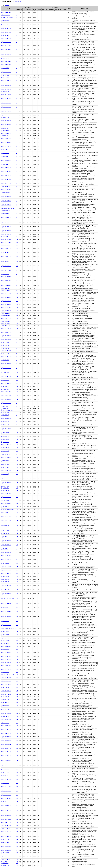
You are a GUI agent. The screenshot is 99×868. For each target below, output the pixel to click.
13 (16, 65)
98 (16, 237)
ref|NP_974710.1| (5, 537)
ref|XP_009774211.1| (6, 694)
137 (17, 383)
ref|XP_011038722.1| (6, 734)
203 (17, 697)
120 (17, 444)
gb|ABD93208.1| (5, 563)
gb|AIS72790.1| (5, 406)
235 (17, 806)
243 (17, 836)
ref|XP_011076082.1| (6, 822)
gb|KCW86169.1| (5, 776)
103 (17, 242)
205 (17, 703)
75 (16, 412)
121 (17, 311)
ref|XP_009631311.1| (6, 351)
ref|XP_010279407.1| (6, 765)
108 (17, 256)
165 (17, 494)
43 (16, 409)
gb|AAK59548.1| (5, 252)
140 (17, 392)
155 (17, 474)
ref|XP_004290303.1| (6, 339)
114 (17, 436)
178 (17, 541)
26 (16, 549)
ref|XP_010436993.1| (6, 541)
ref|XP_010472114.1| (6, 61)
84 (16, 186)
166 (17, 497)
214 (17, 720)
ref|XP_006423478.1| (6, 49)
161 (17, 586)
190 (17, 641)
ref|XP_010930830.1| (6, 115)
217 (17, 734)
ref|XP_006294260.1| (6, 266)
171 (17, 513)
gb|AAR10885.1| (5, 641)
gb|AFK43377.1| (5, 632)
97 (16, 560)
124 (17, 567)
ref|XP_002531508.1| (6, 54)
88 (16, 196)
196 (17, 674)
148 (17, 649)
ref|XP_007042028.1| (6, 124)
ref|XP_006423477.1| (6, 28)
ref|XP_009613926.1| (6, 567)
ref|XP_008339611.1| (6, 751)
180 (17, 545)
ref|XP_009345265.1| (6, 471)
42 (16, 35)
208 (17, 713)
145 (17, 573)
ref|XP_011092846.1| (6, 12)
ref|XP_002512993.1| (6, 429)
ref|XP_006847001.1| (6, 227)
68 (16, 411)
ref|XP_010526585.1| (6, 196)
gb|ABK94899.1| (5, 853)
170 (17, 509)
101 (17, 563)
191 (17, 643)
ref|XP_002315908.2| (6, 744)
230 (17, 786)
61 (16, 98)
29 (16, 281)
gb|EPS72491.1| (5, 451)
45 (16, 164)
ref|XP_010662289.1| (6, 725)
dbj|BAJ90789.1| (5, 697)
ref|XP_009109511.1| (6, 301)
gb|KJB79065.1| (5, 439)
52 (16, 58)
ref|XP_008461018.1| (6, 660)
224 (17, 760)
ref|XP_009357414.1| (6, 748)
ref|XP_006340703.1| (6, 444)
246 (17, 846)
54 (16, 89)
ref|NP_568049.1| (5, 513)
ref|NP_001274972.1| (6, 560)
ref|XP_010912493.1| (6, 32)
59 (16, 94)
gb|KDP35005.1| (5, 716)
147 (17, 458)
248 (17, 853)
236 (17, 810)
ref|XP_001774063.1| (6, 786)
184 (17, 632)
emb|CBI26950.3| (5, 723)
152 (17, 467)
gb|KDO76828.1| (5, 769)
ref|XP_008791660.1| (6, 103)
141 (17, 396)
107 (17, 252)
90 (16, 418)
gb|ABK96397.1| (5, 92)
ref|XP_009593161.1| (6, 691)
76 (16, 289)
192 (17, 646)
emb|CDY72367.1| (5, 290)
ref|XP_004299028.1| (6, 798)
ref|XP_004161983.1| (6, 832)
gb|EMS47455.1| (5, 490)
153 (17, 525)
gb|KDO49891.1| (5, 58)
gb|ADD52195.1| (5, 131)
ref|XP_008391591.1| (6, 311)
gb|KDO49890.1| (5, 35)
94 (16, 425)
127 (17, 324)
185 (17, 616)
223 (17, 756)
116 (17, 439)
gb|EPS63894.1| (5, 590)
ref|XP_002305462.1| (6, 80)
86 (16, 193)
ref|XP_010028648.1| (6, 205)
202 (17, 694)
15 (16, 336)
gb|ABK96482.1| (5, 77)
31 (16, 24)
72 (16, 118)
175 (17, 537)
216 (17, 730)
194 (17, 672)
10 (16, 211)
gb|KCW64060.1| (5, 150)
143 (17, 570)
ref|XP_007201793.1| (6, 594)
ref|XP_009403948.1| (6, 856)
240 (17, 826)
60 (16, 351)
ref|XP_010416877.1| (6, 234)
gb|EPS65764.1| (5, 865)
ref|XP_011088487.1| (6, 168)
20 (16, 21)
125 (17, 318)
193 (17, 656)
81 (16, 360)
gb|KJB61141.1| (5, 709)
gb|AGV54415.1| (5, 360)
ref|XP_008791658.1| (6, 111)
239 (17, 822)
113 (17, 433)
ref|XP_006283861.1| (6, 545)
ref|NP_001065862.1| (6, 396)
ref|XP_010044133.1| (6, 806)
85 (16, 190)
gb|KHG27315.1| (5, 461)
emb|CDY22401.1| (5, 322)
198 (17, 861)
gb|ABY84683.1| (5, 577)
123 (17, 315)
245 (17, 842)
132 (17, 329)
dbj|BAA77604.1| (5, 442)
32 (16, 406)
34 (16, 28)
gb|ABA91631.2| (5, 387)
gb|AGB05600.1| (5, 412)
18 (16, 75)
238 (17, 819)
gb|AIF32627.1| (5, 863)
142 (17, 454)
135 (17, 665)
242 (17, 832)
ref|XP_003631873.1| (6, 138)
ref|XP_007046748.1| (6, 285)
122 (17, 313)
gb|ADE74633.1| (5, 348)
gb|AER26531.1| (5, 213)
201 (17, 688)
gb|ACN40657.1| (5, 534)
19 (16, 77)
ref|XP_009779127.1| (6, 146)
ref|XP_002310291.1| (6, 521)
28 (16, 213)
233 (17, 798)
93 (16, 231)
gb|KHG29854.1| (5, 467)
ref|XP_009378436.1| (6, 307)
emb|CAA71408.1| (5, 454)
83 (16, 184)
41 (16, 160)
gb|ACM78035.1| (5, 507)
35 (16, 146)
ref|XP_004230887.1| (6, 403)
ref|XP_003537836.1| (6, 172)
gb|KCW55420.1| (5, 128)
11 (16, 133)
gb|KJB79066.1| (5, 448)
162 (17, 669)
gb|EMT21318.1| (5, 500)
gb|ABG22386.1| (5, 342)
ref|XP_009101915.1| (6, 625)
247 (17, 850)
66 (16, 552)
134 (17, 377)
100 (17, 294)
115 (17, 307)
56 (16, 61)
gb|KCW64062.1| (5, 153)
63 (16, 107)
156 (17, 478)
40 (16, 285)
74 (16, 120)
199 (17, 681)
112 (17, 304)
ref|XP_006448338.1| (6, 791)
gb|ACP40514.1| (5, 409)
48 (16, 45)
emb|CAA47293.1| (5, 211)
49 (16, 49)
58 (16, 92)
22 (16, 138)
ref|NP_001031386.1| (6, 222)
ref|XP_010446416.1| (6, 646)
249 (17, 856)
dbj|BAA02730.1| (5, 389)
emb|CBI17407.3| (5, 136)
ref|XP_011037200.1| (6, 107)
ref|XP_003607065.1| (6, 586)
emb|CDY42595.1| (5, 324)
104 (17, 521)
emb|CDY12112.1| (5, 315)
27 (16, 142)
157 (17, 483)
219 (17, 740)
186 (17, 635)
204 (17, 699)
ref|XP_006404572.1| (6, 201)
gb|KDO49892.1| (5, 24)
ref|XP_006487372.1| (6, 42)
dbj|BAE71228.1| (5, 643)
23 (16, 517)
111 (17, 301)
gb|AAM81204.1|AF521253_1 (8, 628)
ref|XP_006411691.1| (6, 294)
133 (17, 662)
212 (17, 723)
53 (16, 85)
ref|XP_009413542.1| (6, 318)
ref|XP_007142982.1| (6, 780)
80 (16, 415)
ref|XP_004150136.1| (6, 652)
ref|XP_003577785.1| (6, 684)
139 (17, 389)
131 (17, 325)
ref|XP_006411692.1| (6, 329)
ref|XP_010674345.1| (6, 720)
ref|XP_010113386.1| (6, 271)
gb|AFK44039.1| (5, 649)
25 (16, 276)
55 (16, 346)
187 (17, 621)
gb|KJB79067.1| (5, 474)
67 (16, 111)
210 (17, 776)
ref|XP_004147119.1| (6, 836)
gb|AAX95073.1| (5, 373)
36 (16, 32)
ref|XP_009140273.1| (6, 231)
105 (17, 245)
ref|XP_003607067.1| (6, 662)
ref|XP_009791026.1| (6, 494)
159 (17, 582)
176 (17, 594)
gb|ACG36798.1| (5, 486)
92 (16, 421)
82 (16, 363)
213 (17, 716)
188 (17, 638)
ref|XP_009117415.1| (6, 239)
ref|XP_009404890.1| (6, 89)
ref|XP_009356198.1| (6, 737)
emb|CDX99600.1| (5, 186)
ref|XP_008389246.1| (6, 760)
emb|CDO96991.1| (5, 15)
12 (16, 274)
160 (17, 486)
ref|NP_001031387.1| (6, 248)
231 (17, 791)
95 (16, 234)
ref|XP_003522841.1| (6, 377)
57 (16, 348)
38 (16, 153)
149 (17, 461)
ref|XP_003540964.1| (6, 142)
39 (16, 156)
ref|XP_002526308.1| (6, 846)
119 (17, 660)
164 (17, 490)
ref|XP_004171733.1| (6, 669)
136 (17, 380)
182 (17, 607)
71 (16, 115)
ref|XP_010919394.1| (6, 176)
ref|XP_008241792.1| (6, 570)
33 (16, 217)
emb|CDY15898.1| (5, 193)
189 (17, 625)
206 (17, 706)
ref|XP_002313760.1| (6, 72)
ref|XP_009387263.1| (6, 756)
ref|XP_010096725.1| (6, 713)
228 (17, 783)
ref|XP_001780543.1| (6, 810)
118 (17, 266)
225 (17, 863)
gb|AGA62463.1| (5, 464)
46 (16, 42)
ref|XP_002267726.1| (6, 190)
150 (17, 464)
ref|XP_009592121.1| (6, 133)
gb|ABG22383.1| (5, 346)
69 (16, 168)
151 (17, 652)
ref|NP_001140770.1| (6, 611)
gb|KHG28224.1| (5, 436)
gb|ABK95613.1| (5, 118)
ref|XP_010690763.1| (6, 333)
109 (17, 261)
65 (16, 222)
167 (17, 500)
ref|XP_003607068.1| (6, 665)
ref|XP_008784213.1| (6, 39)
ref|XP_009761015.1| (6, 517)
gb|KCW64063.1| (5, 156)
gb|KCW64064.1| (5, 164)
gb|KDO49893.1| (5, 21)
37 (16, 150)
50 (16, 54)
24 (16, 339)
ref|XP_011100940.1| (6, 276)
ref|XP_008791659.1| (6, 98)
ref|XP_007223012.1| (6, 730)
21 (16, 136)
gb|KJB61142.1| (5, 699)
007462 (7, 5)
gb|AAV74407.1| (5, 68)
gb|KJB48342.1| (5, 421)
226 (17, 765)
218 (17, 737)
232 (17, 795)
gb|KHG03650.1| (5, 706)
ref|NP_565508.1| (5, 261)
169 (17, 507)
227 (17, 780)
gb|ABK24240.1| (5, 530)
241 (17, 828)
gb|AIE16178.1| (5, 802)
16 (16, 18)
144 (17, 400)
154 (17, 471)
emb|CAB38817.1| (5, 525)
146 (17, 577)
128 (17, 373)
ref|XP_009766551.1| (6, 368)
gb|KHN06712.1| (5, 842)
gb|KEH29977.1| (5, 582)
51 (16, 80)
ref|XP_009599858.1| (6, 336)
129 (17, 448)
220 (17, 744)
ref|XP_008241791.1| (6, 573)
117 (17, 442)
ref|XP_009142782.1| (6, 383)
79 (16, 357)
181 (17, 603)
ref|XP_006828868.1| (6, 815)
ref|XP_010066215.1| (6, 160)
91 (16, 227)
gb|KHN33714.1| (5, 380)
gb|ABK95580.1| (5, 75)
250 (17, 859)
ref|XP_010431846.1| (6, 504)
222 (17, 751)
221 (17, 748)
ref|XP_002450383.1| (6, 616)
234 (17, 802)
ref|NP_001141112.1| (6, 603)
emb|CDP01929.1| (5, 289)
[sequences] (18, 2)
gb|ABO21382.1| (5, 433)
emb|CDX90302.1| (5, 313)
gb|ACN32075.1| (5, 635)
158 (17, 579)
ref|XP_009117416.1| (6, 242)
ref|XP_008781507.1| (6, 120)
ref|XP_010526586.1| (6, 180)
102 (17, 239)
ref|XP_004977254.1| (6, 681)
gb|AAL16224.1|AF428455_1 (8, 509)
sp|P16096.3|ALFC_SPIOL (7, 208)
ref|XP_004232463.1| (6, 497)
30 (16, 403)
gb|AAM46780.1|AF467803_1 (8, 18)
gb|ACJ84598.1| (5, 579)
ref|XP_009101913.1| (6, 678)
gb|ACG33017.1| (5, 621)
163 (17, 488)
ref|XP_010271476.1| (6, 400)
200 (17, 684)
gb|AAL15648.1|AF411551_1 (8, 411)
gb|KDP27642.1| (5, 274)
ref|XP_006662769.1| (6, 392)
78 (16, 180)
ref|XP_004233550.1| (6, 656)
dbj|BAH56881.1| (5, 237)
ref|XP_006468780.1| (6, 795)
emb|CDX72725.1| (5, 325)
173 (17, 530)
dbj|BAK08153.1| (5, 488)
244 (17, 840)
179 (17, 599)
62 (16, 103)
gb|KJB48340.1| (5, 425)
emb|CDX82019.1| (5, 245)
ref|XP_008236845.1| (6, 458)
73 (16, 555)
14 (16, 68)
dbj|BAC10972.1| (5, 861)
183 (17, 611)
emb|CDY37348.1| (5, 859)
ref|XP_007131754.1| (6, 357)
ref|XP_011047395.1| (6, 65)
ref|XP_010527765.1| (6, 826)
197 (17, 678)
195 (17, 691)
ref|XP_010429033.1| (6, 45)
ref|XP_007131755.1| (6, 363)
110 (17, 298)
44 (16, 39)
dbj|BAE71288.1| (5, 607)
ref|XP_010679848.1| (6, 94)
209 (17, 772)
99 (16, 429)
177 (17, 628)
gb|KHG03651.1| (5, 703)
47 (16, 342)
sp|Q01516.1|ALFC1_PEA (7, 599)
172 (17, 590)
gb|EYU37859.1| (5, 688)
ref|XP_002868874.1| (6, 478)
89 (16, 201)
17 (16, 72)
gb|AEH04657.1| (5, 840)
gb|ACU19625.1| (5, 353)
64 (16, 353)
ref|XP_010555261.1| (6, 184)
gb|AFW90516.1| (5, 783)
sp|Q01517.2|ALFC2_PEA (7, 674)
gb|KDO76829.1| (5, 772)
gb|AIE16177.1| (5, 549)
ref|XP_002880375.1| (6, 256)
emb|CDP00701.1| (5, 828)
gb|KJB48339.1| (5, 415)
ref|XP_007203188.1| (6, 85)
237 (17, 815)
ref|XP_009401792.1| (6, 304)
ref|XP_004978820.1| (6, 638)
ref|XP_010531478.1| (6, 298)
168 (17, 504)
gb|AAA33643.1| (5, 672)
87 (16, 368)
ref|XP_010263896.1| (6, 418)
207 (17, 709)
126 (17, 322)
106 (17, 248)
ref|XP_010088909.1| (6, 281)
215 (17, 725)
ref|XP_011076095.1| (6, 819)
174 (17, 534)
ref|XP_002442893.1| (6, 483)
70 (16, 172)
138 (17, 387)
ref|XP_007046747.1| (6, 217)
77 (16, 176)
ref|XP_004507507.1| (6, 552)
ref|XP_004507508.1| (6, 555)
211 (17, 865)
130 (17, 451)
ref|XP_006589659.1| (6, 850)
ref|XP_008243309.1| (6, 740)
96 (16, 290)
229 (17, 769)
